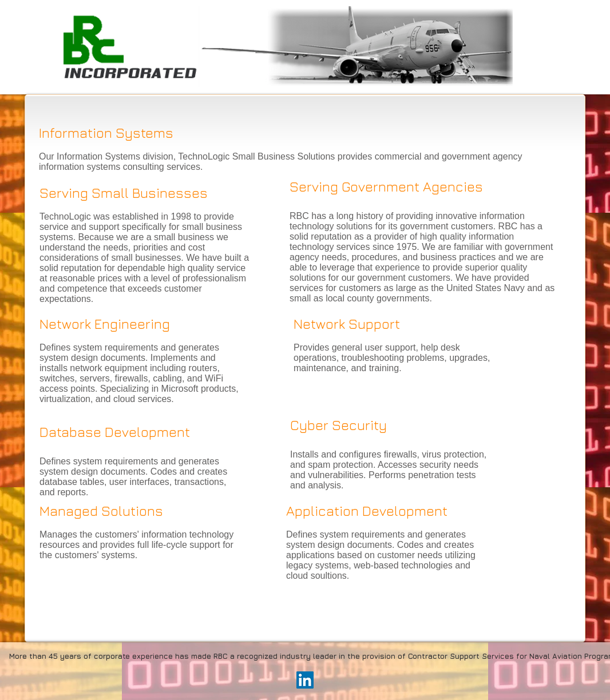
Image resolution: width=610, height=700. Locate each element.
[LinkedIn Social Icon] (305, 680)
